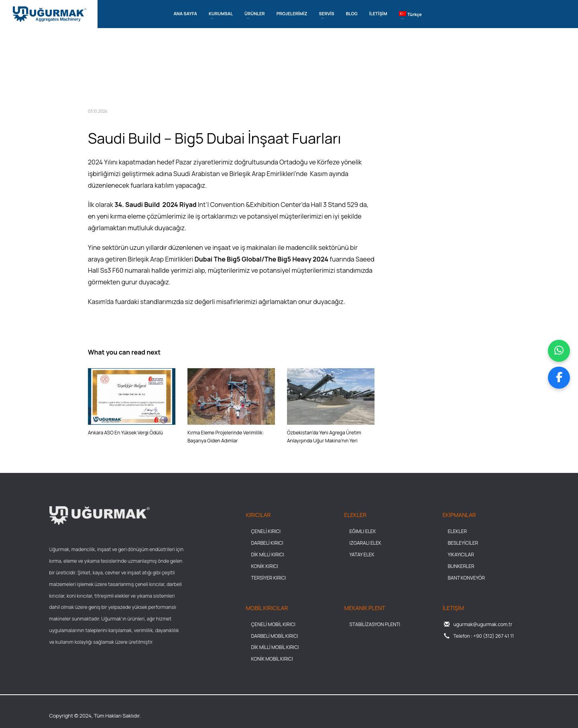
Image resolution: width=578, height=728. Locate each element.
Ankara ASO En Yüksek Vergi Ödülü (125, 433)
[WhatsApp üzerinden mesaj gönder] (559, 351)
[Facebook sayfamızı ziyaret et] (559, 378)
